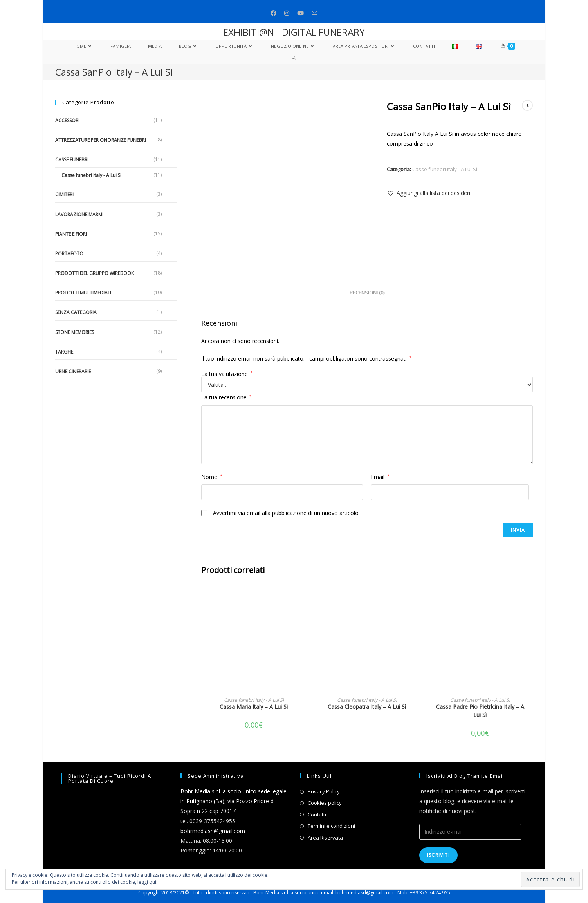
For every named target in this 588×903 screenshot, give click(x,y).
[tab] (367, 293)
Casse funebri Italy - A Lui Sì (445, 169)
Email (380, 477)
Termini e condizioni (331, 826)
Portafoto (69, 254)
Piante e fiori (71, 234)
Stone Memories (75, 332)
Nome (212, 477)
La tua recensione (226, 397)
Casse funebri (72, 160)
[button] (428, 193)
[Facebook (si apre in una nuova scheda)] (273, 13)
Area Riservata (325, 838)
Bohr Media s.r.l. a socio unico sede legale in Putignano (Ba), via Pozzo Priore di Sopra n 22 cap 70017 (234, 801)
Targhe (64, 352)
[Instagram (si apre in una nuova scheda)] (287, 13)
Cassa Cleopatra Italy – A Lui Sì (367, 707)
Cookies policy (325, 803)
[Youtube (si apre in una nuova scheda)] (300, 13)
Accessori (67, 120)
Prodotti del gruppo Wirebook (95, 273)
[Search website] (294, 58)
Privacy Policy (324, 791)
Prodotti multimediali (83, 293)
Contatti (317, 815)
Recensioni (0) (367, 293)
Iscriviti (438, 855)
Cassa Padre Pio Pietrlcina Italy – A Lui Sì (480, 711)
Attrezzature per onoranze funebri (101, 140)
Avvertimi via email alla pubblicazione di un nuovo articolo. (286, 513)
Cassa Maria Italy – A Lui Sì (254, 707)
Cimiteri (64, 194)
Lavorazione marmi (79, 214)
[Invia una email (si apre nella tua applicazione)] (315, 13)
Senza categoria (76, 312)
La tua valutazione (227, 374)
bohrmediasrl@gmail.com (213, 831)
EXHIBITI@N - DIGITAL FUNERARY (294, 32)
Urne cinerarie (73, 371)
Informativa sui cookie (183, 882)
